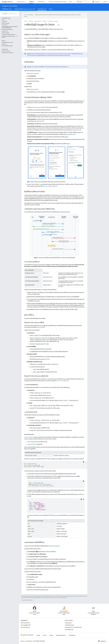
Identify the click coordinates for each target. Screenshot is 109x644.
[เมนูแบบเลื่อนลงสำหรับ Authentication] (26, 2)
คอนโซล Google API (34, 74)
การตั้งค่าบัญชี (39, 121)
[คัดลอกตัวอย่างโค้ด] (84, 499)
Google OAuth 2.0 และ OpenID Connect (73, 627)
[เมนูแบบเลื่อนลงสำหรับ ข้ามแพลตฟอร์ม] (46, 2)
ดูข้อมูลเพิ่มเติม (76, 130)
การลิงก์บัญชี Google (69, 630)
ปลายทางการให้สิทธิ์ (41, 327)
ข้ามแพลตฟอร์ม (41, 2)
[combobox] (87, 2)
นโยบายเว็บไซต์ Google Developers (34, 598)
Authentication (21, 2)
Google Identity (38, 21)
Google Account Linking (9, 6)
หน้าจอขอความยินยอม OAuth (37, 107)
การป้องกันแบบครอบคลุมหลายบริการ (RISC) (58, 2)
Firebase (51, 635)
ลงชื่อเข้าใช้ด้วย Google (69, 625)
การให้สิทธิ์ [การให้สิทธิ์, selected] (31, 2)
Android (38, 635)
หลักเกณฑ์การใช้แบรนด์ (25, 627)
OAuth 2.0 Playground (54, 546)
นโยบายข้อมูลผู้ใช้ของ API (26, 625)
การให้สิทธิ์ (44, 21)
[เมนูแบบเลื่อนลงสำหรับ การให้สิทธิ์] (35, 2)
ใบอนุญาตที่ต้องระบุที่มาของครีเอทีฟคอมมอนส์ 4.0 (45, 596)
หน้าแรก (26, 21)
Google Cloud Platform (61, 635)
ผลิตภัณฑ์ (31, 21)
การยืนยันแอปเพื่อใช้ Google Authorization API (25, 9)
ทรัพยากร (51, 9)
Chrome (45, 635)
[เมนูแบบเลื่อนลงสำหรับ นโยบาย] (74, 2)
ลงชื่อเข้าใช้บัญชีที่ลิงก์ (32, 442)
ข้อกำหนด (23, 641)
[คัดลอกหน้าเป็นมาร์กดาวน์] (59, 25)
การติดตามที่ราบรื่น (31, 444)
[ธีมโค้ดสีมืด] (84, 462)
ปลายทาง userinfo (29, 437)
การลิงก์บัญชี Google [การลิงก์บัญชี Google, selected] (42, 9)
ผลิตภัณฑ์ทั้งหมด (72, 635)
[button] (9, 19)
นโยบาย (71, 2)
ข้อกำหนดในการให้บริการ (25, 623)
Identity (7, 2)
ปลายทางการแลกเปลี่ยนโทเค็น (62, 381)
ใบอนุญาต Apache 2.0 (71, 596)
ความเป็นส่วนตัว (29, 641)
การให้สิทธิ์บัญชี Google (7, 9)
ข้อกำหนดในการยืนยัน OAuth (49, 186)
